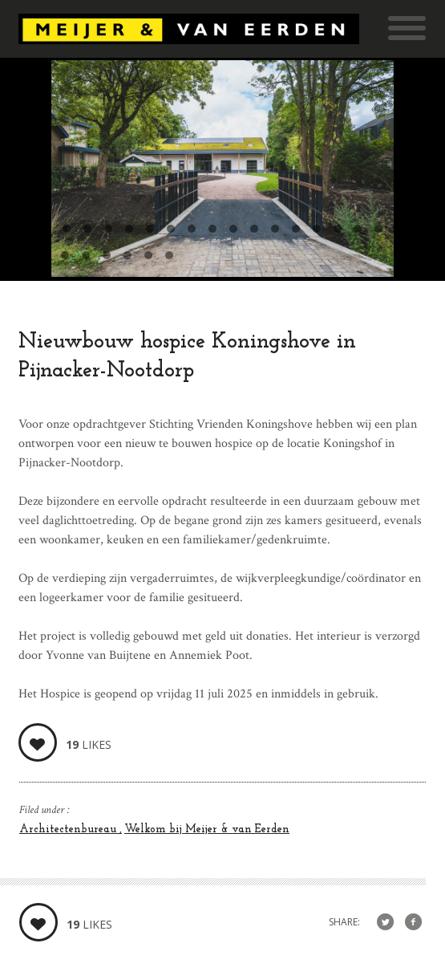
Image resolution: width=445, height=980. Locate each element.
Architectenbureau (69, 830)
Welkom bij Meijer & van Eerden (207, 830)
